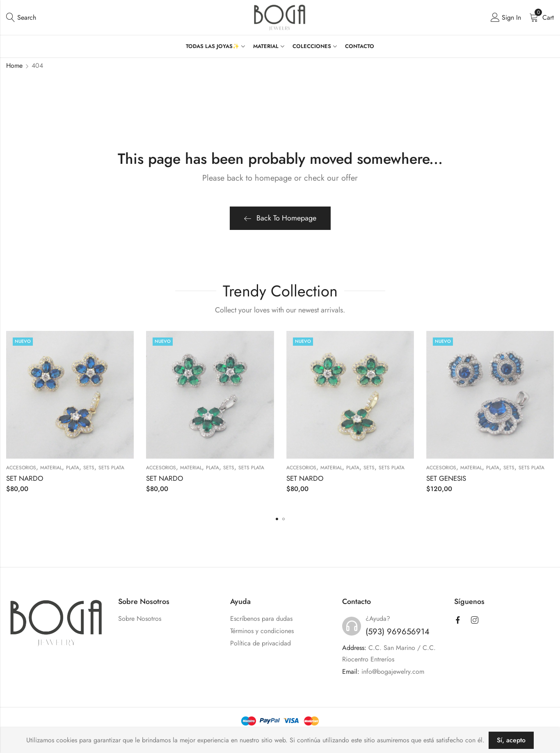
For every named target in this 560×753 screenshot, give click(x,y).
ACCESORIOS (21, 468)
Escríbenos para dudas (261, 619)
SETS (89, 468)
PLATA (73, 468)
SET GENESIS (446, 478)
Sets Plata (111, 468)
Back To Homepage (280, 218)
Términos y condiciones (262, 631)
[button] (277, 519)
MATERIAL (51, 468)
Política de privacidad (261, 643)
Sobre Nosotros (140, 619)
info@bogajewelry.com (393, 672)
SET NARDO (25, 478)
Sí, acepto (511, 740)
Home (14, 65)
